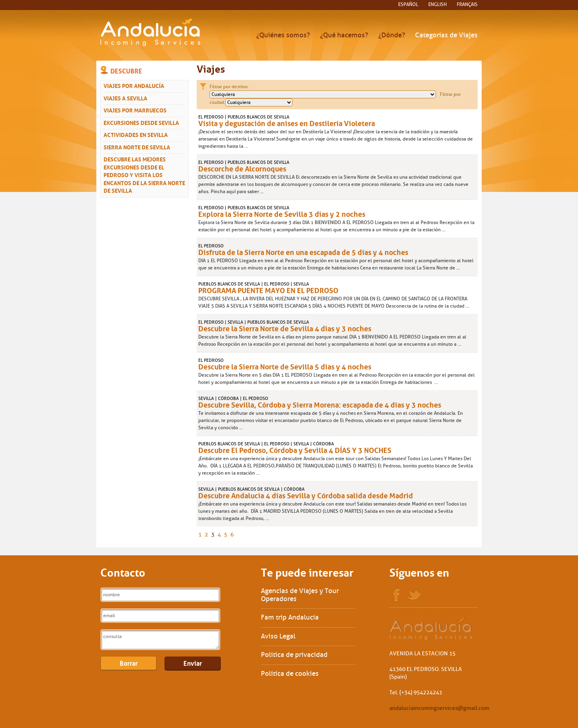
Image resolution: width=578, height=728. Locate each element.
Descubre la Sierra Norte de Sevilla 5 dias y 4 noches (285, 366)
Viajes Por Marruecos (135, 110)
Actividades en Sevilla (136, 134)
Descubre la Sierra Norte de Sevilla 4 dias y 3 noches (285, 328)
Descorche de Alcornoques (242, 168)
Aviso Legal (278, 636)
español (408, 4)
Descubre (126, 70)
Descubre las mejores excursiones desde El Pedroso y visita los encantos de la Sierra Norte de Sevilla (144, 174)
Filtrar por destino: (229, 87)
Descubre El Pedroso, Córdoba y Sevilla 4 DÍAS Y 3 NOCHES (295, 449)
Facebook (397, 595)
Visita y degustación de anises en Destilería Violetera (287, 122)
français (467, 4)
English (438, 4)
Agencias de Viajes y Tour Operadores (300, 595)
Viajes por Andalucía (134, 85)
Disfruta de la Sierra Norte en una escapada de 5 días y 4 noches (303, 251)
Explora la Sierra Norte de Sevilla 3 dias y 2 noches (282, 213)
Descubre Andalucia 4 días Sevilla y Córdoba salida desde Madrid (306, 495)
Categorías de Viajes (446, 35)
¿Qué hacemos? (344, 35)
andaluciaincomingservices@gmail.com (439, 708)
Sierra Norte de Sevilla (137, 147)
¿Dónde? (392, 35)
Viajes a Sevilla (125, 98)
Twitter (414, 595)
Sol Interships (431, 629)
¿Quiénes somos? (283, 35)
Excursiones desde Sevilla (141, 122)
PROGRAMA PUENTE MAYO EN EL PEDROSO (268, 290)
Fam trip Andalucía (290, 617)
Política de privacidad (294, 655)
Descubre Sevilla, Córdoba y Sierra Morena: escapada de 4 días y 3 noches (320, 404)
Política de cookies (290, 674)
